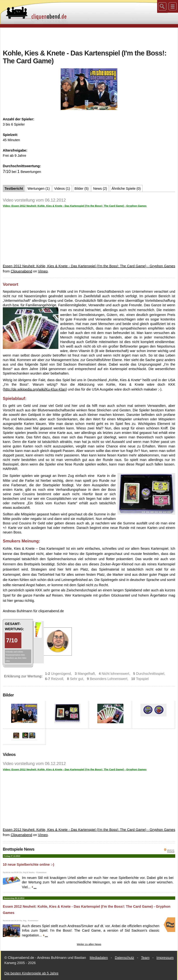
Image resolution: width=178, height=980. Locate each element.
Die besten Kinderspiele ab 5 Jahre (31, 973)
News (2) (100, 189)
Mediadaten (99, 958)
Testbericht (14, 189)
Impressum (165, 958)
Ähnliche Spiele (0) (126, 189)
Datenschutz (124, 958)
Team (145, 958)
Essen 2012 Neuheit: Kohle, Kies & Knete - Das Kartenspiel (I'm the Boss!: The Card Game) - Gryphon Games (89, 266)
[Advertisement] (89, 38)
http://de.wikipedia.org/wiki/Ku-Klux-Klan (35, 389)
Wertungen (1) (39, 189)
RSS (171, 851)
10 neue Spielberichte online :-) (29, 865)
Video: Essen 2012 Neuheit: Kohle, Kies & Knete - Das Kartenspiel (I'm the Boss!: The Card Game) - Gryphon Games (75, 206)
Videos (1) (62, 189)
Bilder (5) (82, 189)
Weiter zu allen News (89, 944)
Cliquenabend (21, 271)
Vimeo (43, 271)
